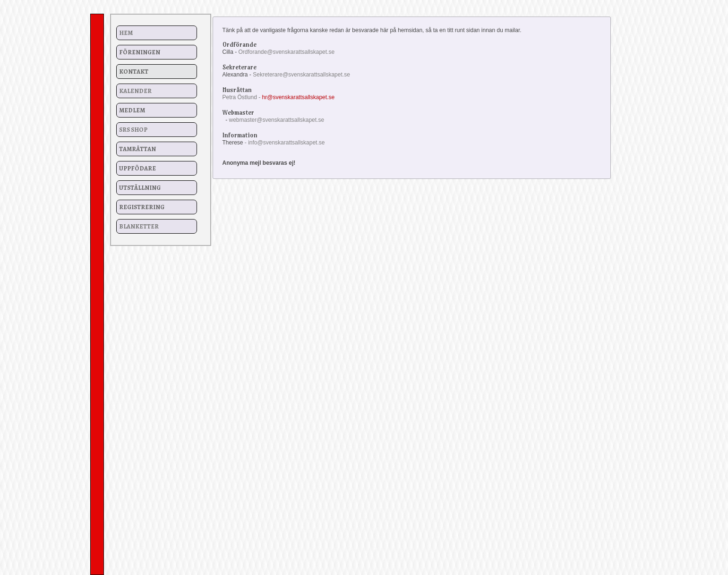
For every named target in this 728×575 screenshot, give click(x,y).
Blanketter (139, 226)
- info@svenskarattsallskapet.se (285, 143)
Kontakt (134, 72)
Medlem (132, 110)
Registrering (142, 207)
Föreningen (140, 52)
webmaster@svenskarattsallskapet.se (277, 120)
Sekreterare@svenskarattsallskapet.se (301, 75)
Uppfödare (137, 168)
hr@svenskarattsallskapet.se (299, 97)
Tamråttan (137, 149)
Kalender (135, 91)
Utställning (140, 188)
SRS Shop (133, 130)
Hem (126, 33)
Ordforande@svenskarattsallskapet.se (287, 52)
